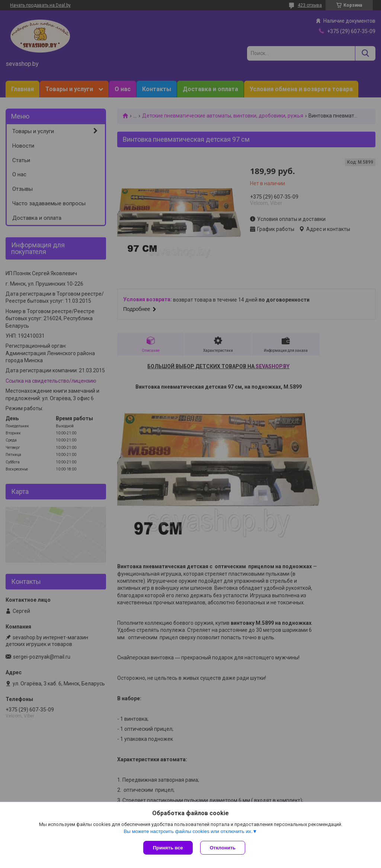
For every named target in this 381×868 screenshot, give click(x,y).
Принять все (168, 848)
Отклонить (223, 848)
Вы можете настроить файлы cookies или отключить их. (188, 831)
